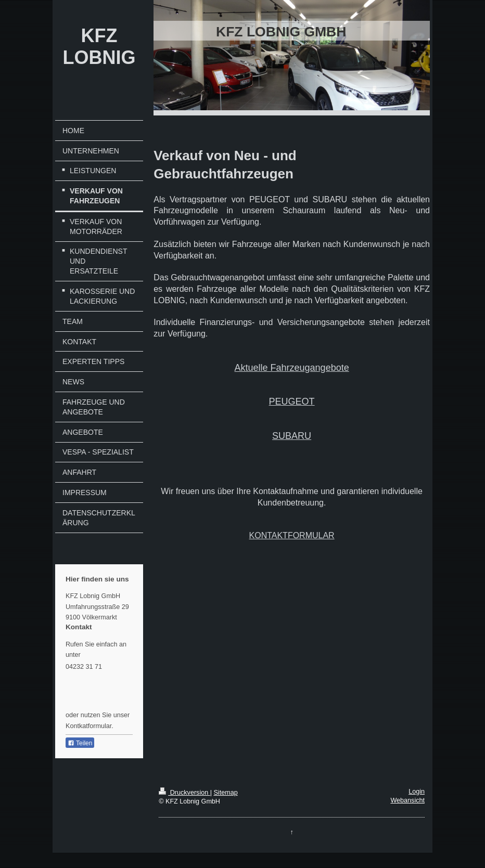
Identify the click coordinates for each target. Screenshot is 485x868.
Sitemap (225, 793)
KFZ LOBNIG (99, 47)
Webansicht (407, 800)
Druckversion (184, 793)
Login (417, 792)
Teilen (80, 743)
